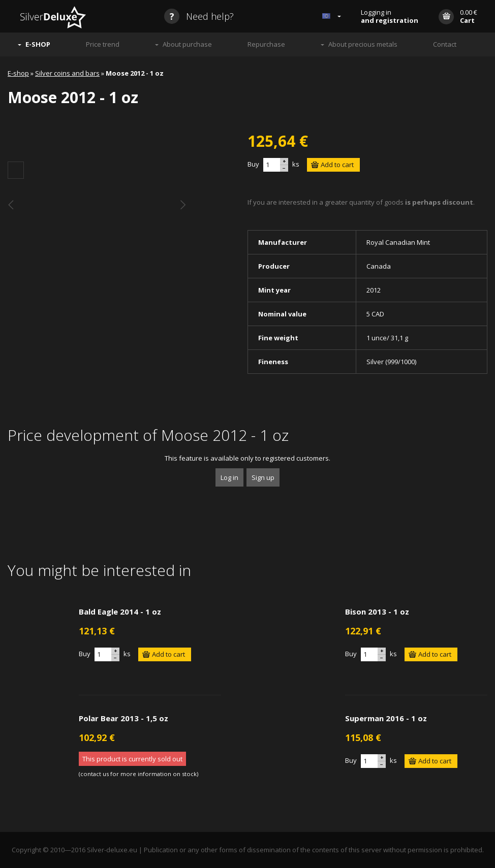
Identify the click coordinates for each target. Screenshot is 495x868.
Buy (253, 164)
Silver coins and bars (67, 73)
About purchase (187, 44)
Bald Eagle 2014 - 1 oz (120, 612)
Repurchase (266, 44)
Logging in (390, 16)
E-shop (18, 73)
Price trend (103, 44)
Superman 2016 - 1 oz (386, 718)
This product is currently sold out (132, 759)
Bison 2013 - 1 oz (377, 612)
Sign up (263, 477)
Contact (445, 44)
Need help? (199, 16)
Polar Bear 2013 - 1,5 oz (123, 718)
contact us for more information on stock (138, 774)
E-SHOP (38, 44)
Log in (229, 477)
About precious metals (363, 44)
